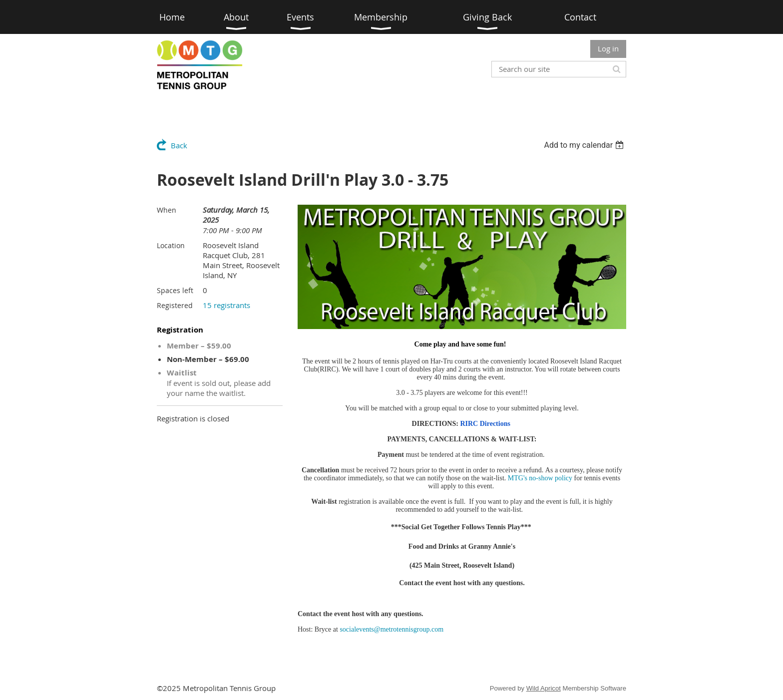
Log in (608, 48)
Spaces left (175, 290)
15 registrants (226, 305)
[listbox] (585, 145)
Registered (175, 305)
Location (171, 245)
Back (179, 145)
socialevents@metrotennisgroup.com (391, 629)
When (167, 210)
